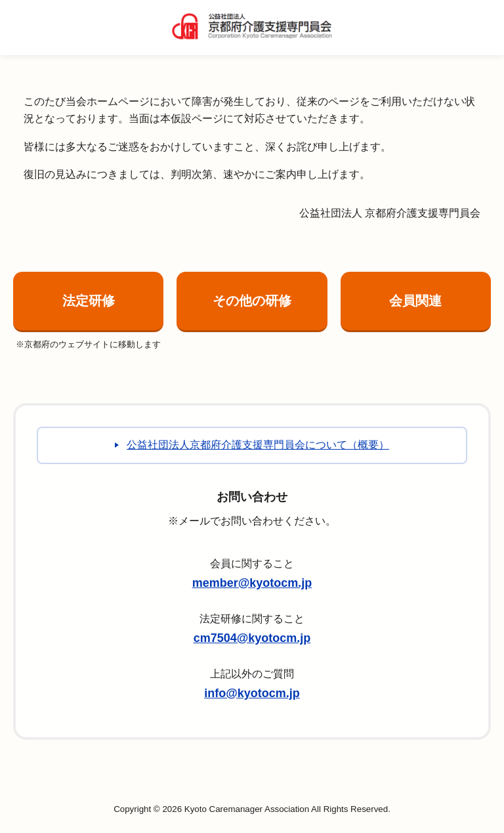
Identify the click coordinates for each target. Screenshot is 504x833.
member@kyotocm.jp (252, 583)
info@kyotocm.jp (252, 693)
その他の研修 (252, 301)
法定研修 (89, 301)
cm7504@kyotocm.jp (252, 638)
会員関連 (415, 301)
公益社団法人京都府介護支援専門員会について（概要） (258, 445)
